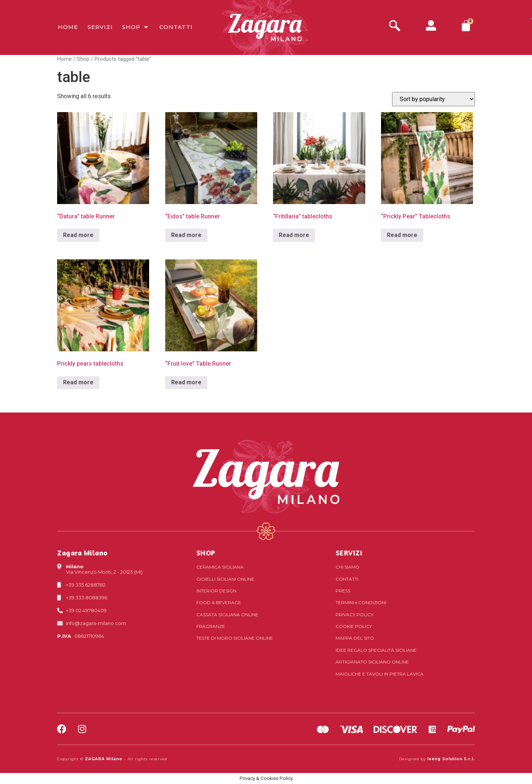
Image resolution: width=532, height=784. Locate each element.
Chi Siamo (348, 567)
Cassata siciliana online (227, 615)
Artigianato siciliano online (372, 662)
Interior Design (216, 591)
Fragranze (211, 626)
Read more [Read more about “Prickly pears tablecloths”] (78, 382)
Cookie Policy (354, 626)
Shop (135, 27)
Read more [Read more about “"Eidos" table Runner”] (186, 235)
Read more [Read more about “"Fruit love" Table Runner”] (186, 382)
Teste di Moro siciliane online (235, 638)
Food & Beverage (219, 602)
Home (67, 27)
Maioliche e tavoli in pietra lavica (380, 674)
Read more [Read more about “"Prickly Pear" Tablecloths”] (402, 235)
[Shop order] (433, 99)
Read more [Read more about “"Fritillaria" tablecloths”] (294, 235)
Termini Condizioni (361, 602)
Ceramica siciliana (220, 567)
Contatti (175, 27)
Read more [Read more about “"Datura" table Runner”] (78, 235)
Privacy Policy (354, 615)
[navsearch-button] (395, 27)
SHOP (206, 553)
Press (343, 591)
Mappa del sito (355, 638)
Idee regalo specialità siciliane (376, 650)
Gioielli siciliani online (225, 579)
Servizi (99, 27)
